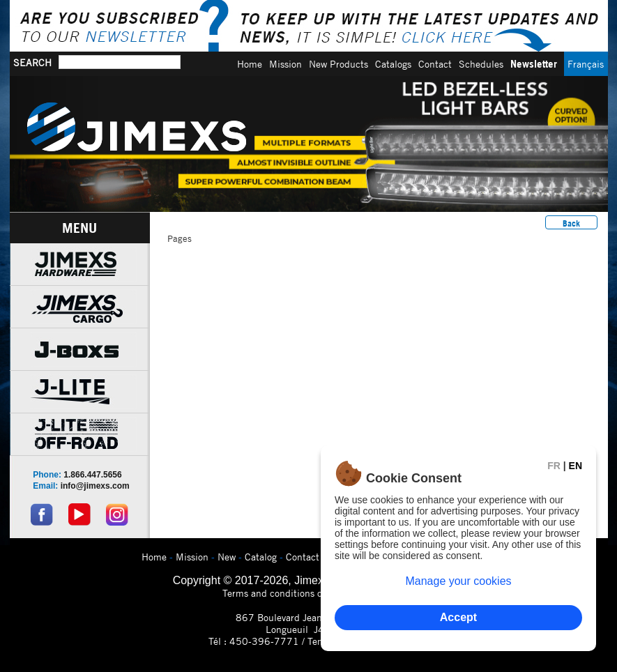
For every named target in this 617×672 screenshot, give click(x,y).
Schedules (481, 64)
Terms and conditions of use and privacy (308, 593)
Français (586, 64)
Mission (285, 64)
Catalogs (393, 64)
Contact (435, 64)
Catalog (261, 557)
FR (554, 466)
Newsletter (534, 64)
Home (250, 64)
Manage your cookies (458, 581)
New (227, 557)
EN (576, 466)
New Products (338, 64)
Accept (458, 617)
